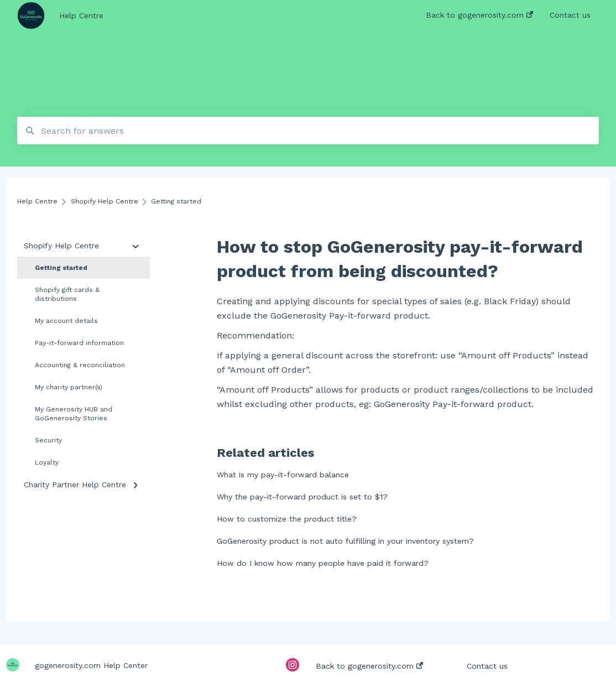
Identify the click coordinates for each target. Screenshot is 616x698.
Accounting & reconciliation (80, 365)
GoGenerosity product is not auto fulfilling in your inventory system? (345, 541)
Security (48, 440)
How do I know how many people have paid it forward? (323, 563)
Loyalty (47, 462)
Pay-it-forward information (79, 343)
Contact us (487, 666)
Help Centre (81, 15)
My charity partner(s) (69, 387)
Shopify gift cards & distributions (67, 294)
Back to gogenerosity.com (369, 666)
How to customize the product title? (287, 519)
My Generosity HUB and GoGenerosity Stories (74, 414)
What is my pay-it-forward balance (283, 475)
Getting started (61, 268)
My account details (66, 321)
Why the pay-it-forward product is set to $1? (302, 497)
